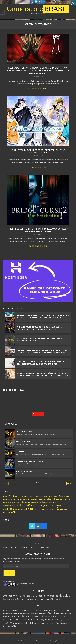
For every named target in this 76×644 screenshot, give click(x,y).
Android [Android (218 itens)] (27, 496)
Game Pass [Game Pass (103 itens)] (25, 596)
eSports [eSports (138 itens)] (45, 499)
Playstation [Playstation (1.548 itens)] (26, 505)
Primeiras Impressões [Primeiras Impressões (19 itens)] (11, 599)
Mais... (69, 382)
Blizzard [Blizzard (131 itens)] (56, 496)
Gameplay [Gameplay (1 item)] (33, 596)
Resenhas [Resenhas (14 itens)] (33, 599)
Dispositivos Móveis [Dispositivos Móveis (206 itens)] (10, 499)
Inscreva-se (38, 414)
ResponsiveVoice (22, 583)
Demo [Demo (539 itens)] (67, 496)
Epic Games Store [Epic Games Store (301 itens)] (36, 499)
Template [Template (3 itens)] (48, 599)
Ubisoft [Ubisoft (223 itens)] (48, 509)
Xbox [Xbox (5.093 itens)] (59, 508)
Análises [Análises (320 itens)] (8, 596)
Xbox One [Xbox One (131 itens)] (66, 509)
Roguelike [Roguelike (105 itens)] (63, 506)
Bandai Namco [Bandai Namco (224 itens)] (49, 496)
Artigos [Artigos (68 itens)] (16, 596)
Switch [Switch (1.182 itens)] (30, 509)
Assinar (9, 573)
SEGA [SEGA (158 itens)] (5, 509)
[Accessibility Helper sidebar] (73, 3)
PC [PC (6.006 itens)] (17, 505)
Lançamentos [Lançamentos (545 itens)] (39, 502)
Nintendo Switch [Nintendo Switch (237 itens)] (9, 506)
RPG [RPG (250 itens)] (68, 506)
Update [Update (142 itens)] (53, 509)
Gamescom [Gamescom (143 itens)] (63, 499)
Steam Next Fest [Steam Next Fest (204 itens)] (20, 509)
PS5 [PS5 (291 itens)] (53, 506)
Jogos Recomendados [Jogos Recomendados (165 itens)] (47, 596)
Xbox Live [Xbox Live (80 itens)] (55, 599)
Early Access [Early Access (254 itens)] (25, 499)
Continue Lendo (38, 88)
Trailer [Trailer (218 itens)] (43, 509)
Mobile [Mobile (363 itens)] (64, 502)
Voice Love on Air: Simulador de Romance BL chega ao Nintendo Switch (38, 151)
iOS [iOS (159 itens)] (21, 502)
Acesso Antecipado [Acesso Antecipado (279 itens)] (10, 496)
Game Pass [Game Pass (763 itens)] (53, 499)
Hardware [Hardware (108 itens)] (12, 502)
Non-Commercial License (24, 585)
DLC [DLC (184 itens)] (19, 499)
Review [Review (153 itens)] (57, 506)
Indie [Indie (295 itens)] (17, 502)
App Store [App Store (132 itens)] (32, 496)
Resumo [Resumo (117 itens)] (41, 599)
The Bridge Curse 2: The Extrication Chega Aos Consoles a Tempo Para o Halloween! (38, 230)
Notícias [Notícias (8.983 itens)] (64, 595)
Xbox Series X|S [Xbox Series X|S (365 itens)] (10, 512)
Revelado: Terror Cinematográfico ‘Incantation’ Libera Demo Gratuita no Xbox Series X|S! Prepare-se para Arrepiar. (38, 71)
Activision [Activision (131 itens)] (20, 496)
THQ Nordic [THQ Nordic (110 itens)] (37, 509)
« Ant (6, 483)
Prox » (70, 483)
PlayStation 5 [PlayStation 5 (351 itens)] (46, 506)
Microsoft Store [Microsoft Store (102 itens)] (56, 502)
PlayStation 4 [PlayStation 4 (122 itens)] (37, 506)
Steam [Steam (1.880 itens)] (11, 509)
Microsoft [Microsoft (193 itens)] (49, 502)
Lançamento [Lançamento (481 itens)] (27, 502)
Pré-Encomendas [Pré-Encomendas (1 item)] (25, 599)
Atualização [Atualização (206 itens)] (39, 496)
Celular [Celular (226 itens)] (61, 496)
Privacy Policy (9, 581)
